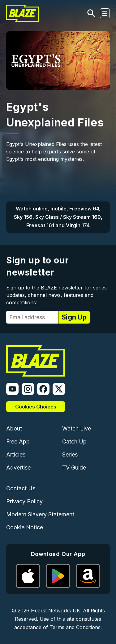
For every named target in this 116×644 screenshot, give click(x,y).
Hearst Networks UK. (56, 611)
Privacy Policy (24, 501)
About (14, 428)
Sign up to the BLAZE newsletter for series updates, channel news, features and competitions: (56, 295)
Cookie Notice (25, 527)
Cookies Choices (36, 407)
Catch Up (74, 441)
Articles (16, 454)
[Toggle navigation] (105, 13)
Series (70, 454)
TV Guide (74, 468)
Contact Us (21, 488)
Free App (18, 441)
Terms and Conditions (75, 627)
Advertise (18, 468)
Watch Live (77, 428)
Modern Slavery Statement (40, 514)
